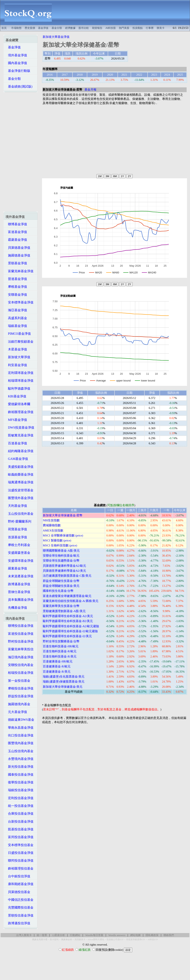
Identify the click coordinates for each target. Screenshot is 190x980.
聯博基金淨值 (16, 224)
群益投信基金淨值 (20, 696)
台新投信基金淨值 (20, 822)
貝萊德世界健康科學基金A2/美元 (64, 571)
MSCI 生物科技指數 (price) (60, 545)
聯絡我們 (169, 935)
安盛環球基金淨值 (20, 561)
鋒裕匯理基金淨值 (20, 412)
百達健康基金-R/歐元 (57, 666)
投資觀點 (138, 28)
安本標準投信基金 (20, 845)
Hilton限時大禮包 (96, 940)
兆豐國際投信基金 (20, 907)
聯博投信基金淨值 (20, 626)
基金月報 (90, 90)
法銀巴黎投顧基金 (20, 342)
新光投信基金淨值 (20, 767)
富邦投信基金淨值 (20, 837)
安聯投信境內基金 (20, 665)
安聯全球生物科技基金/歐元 (61, 556)
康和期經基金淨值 (20, 884)
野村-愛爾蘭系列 (18, 521)
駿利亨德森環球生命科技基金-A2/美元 (68, 616)
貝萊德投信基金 (18, 892)
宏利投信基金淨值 (20, 798)
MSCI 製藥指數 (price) (57, 540)
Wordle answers (117, 935)
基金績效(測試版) (19, 86)
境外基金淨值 (16, 55)
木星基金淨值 (16, 349)
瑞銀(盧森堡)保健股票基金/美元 (64, 682)
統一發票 (42, 935)
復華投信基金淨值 (20, 782)
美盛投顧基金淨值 (20, 467)
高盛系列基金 (16, 318)
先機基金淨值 (16, 608)
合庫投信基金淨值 (20, 814)
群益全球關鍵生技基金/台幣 (61, 581)
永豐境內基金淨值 (20, 759)
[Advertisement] (123, 13)
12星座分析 (58, 935)
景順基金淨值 (16, 263)
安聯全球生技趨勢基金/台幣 (61, 561)
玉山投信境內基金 (20, 751)
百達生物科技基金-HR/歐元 (61, 646)
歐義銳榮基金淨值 (20, 474)
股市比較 (84, 28)
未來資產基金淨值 (20, 576)
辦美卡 (161, 28)
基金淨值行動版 (18, 71)
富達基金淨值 (16, 232)
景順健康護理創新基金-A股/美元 (64, 611)
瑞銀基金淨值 (16, 326)
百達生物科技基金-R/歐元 (60, 651)
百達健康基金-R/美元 (57, 672)
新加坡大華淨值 (18, 357)
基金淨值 (43, 28)
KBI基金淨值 (16, 396)
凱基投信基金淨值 (20, 829)
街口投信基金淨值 (20, 735)
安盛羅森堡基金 (18, 553)
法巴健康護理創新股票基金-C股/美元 (67, 576)
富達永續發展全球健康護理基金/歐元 (67, 596)
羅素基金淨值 (16, 568)
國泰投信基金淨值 (20, 775)
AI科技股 (111, 28)
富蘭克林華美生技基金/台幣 (61, 606)
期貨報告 (97, 28)
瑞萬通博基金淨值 (20, 482)
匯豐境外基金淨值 (20, 498)
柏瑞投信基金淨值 (20, 673)
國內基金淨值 (16, 63)
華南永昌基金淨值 (20, 728)
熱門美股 (124, 28)
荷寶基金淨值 (16, 529)
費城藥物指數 (52, 525)
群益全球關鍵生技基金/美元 (61, 586)
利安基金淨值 (16, 365)
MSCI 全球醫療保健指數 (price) (63, 535)
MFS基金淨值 (16, 420)
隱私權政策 (152, 935)
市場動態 (16, 28)
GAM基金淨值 (17, 459)
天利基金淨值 (16, 506)
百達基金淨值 (16, 443)
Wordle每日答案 (94, 935)
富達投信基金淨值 (20, 634)
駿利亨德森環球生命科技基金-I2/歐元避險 (70, 631)
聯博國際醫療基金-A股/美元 (61, 551)
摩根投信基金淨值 (20, 688)
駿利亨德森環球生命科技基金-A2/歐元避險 (71, 626)
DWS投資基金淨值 (20, 428)
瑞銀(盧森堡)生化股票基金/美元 (64, 677)
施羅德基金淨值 (18, 255)
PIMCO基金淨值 (18, 334)
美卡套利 (54, 940)
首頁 (4, 28)
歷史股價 (30, 28)
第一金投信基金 (18, 681)
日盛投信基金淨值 (20, 853)
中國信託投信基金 (20, 900)
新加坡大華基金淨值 (56, 37)
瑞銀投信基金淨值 (20, 790)
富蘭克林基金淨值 (20, 271)
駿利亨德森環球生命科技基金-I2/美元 (67, 636)
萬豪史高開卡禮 (40, 940)
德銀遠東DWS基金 (20, 720)
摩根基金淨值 (16, 287)
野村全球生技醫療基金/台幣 (61, 641)
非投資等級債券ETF (136, 940)
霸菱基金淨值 (16, 240)
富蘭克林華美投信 (20, 649)
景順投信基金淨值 (20, 915)
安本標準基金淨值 (20, 302)
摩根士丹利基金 (18, 545)
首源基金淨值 (16, 537)
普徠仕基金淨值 (18, 592)
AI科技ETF (153, 940)
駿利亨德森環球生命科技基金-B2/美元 (68, 621)
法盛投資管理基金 (20, 490)
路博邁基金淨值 (18, 584)
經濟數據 (70, 28)
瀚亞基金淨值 (16, 310)
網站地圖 (135, 935)
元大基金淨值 (16, 712)
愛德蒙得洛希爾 (18, 404)
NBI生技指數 (51, 520)
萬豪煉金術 (67, 940)
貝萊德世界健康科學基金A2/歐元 (64, 566)
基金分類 (57, 28)
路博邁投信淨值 (18, 923)
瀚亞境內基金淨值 (20, 657)
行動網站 (75, 935)
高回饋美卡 (80, 940)
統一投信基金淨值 (20, 806)
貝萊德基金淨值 (18, 248)
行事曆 (150, 28)
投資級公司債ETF (115, 940)
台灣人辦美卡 (24, 935)
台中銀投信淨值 (18, 876)
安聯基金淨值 (16, 295)
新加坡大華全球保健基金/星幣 (63, 515)
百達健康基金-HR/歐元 (58, 661)
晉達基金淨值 (16, 279)
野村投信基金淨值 (20, 641)
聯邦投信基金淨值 (20, 861)
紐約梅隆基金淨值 (20, 451)
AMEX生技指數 (53, 530)
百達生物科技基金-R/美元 (60, 656)
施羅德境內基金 (18, 704)
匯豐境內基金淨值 (20, 743)
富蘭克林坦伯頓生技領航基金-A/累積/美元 (71, 601)
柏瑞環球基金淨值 (20, 381)
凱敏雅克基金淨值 (20, 435)
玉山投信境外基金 (20, 514)
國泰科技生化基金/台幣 (58, 591)
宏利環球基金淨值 (20, 373)
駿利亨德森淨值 (18, 389)
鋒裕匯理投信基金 (20, 868)
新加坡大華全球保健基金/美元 (63, 687)
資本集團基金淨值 (20, 600)
